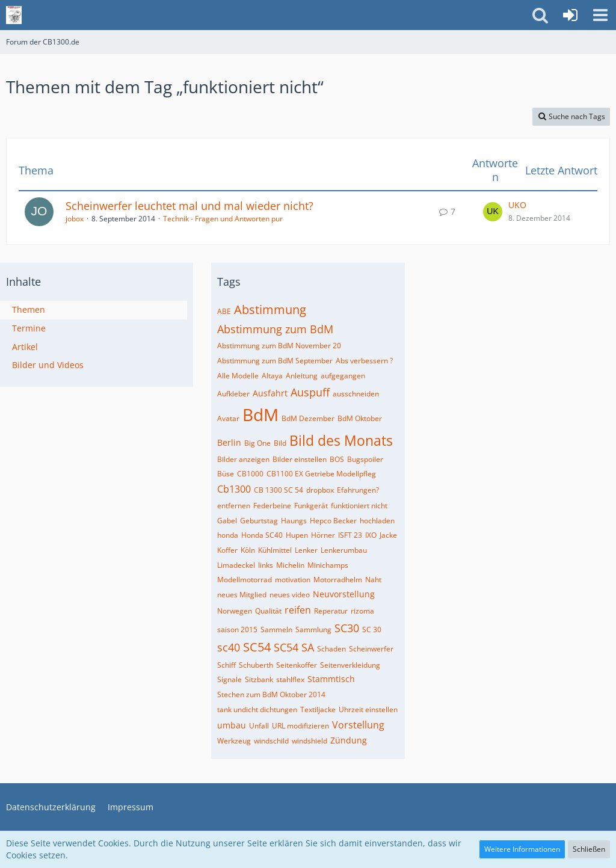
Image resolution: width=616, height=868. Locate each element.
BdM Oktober (360, 418)
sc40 (229, 647)
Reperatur (331, 611)
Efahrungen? (358, 490)
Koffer (227, 550)
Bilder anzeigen (243, 459)
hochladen (377, 521)
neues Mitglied (242, 595)
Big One (257, 443)
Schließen (589, 849)
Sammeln (276, 629)
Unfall (259, 726)
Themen (29, 309)
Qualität (268, 611)
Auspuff (310, 392)
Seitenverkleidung (350, 665)
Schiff (226, 665)
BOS (337, 459)
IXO (371, 535)
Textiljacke (318, 709)
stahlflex (290, 679)
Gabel (227, 521)
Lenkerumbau (344, 550)
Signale (229, 679)
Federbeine (272, 506)
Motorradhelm (338, 580)
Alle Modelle (238, 376)
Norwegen (235, 611)
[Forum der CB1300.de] (14, 15)
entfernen (234, 506)
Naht (373, 580)
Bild (280, 443)
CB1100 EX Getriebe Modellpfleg (321, 474)
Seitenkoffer (297, 665)
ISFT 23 (350, 535)
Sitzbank (259, 679)
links (266, 565)
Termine (29, 328)
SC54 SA (294, 647)
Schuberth (256, 665)
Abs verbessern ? (364, 361)
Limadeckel (236, 565)
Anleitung (302, 376)
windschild (271, 741)
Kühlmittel (275, 550)
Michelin (290, 565)
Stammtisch (331, 679)
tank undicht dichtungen (257, 709)
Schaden (331, 649)
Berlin (229, 442)
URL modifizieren (300, 726)
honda (228, 535)
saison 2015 (237, 629)
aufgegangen (343, 376)
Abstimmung (270, 309)
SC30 (347, 628)
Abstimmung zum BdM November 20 (279, 346)
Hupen (297, 535)
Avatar (228, 418)
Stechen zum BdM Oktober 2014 (271, 694)
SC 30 (372, 629)
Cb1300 (234, 489)
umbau (232, 725)
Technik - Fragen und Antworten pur (223, 219)
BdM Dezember (308, 418)
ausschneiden (356, 394)
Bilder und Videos (48, 365)
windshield (310, 741)
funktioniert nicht (359, 506)
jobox (75, 219)
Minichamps (328, 565)
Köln (248, 550)
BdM (260, 414)
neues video (290, 595)
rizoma (362, 611)
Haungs (294, 521)
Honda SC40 (262, 535)
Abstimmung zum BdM (275, 329)
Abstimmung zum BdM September (275, 361)
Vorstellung (358, 725)
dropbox (320, 490)
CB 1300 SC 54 (279, 490)
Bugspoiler (365, 459)
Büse (226, 474)
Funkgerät (311, 506)
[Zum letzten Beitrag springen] (493, 212)
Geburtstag (259, 521)
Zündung (349, 740)
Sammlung (313, 629)
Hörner (323, 535)
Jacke (388, 535)
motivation (293, 580)
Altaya (272, 376)
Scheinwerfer (371, 649)
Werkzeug (234, 741)
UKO (517, 205)
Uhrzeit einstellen (368, 709)
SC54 (257, 647)
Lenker (306, 550)
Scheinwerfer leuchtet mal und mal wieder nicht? (189, 206)
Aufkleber (233, 394)
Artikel (25, 347)
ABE (224, 311)
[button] (600, 15)
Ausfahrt (270, 393)
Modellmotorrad (245, 580)
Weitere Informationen (522, 849)
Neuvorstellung (344, 594)
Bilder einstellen (300, 459)
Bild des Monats (341, 440)
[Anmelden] (570, 15)
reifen (298, 610)
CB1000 (250, 474)
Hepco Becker (333, 521)
